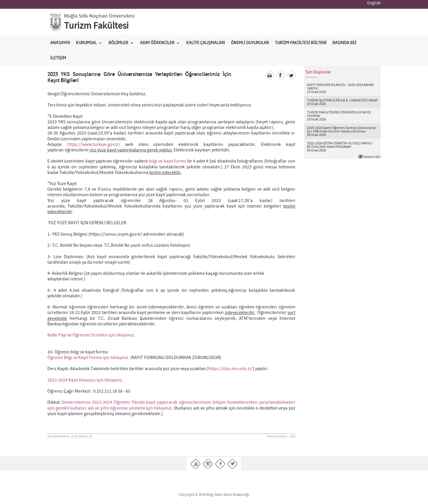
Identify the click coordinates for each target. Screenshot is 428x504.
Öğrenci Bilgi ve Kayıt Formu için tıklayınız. (88, 358)
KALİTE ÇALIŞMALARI (206, 43)
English (374, 3)
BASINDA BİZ (344, 43)
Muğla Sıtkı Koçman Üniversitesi (99, 16)
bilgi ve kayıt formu (168, 161)
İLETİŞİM (58, 58)
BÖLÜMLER (118, 43)
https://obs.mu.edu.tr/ (230, 369)
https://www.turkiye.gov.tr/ (94, 145)
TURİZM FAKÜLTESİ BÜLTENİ (301, 43)
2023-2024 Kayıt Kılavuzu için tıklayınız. (85, 380)
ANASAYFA (60, 43)
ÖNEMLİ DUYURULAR (250, 43)
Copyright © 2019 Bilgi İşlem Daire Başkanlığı (214, 495)
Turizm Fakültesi (96, 26)
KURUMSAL (86, 43)
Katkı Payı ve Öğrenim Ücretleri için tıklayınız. (91, 335)
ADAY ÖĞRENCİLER (157, 43)
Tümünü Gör (370, 157)
